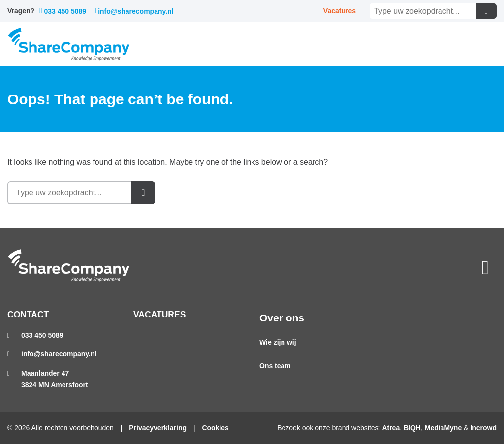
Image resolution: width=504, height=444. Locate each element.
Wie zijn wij (278, 342)
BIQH (412, 428)
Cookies (215, 428)
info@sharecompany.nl (134, 11)
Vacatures (340, 11)
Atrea (391, 428)
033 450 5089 (63, 11)
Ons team (275, 366)
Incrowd (483, 428)
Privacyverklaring (158, 428)
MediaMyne (443, 428)
